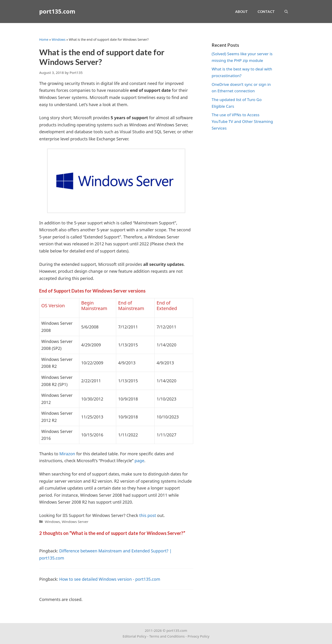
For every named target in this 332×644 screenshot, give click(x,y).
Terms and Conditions (167, 636)
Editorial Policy (135, 636)
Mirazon (67, 454)
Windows (59, 39)
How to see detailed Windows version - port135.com (110, 579)
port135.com (57, 12)
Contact (266, 12)
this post (148, 515)
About (242, 12)
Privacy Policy (199, 636)
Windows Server (75, 522)
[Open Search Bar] (286, 12)
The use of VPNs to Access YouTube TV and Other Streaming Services (242, 121)
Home (44, 39)
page (139, 461)
